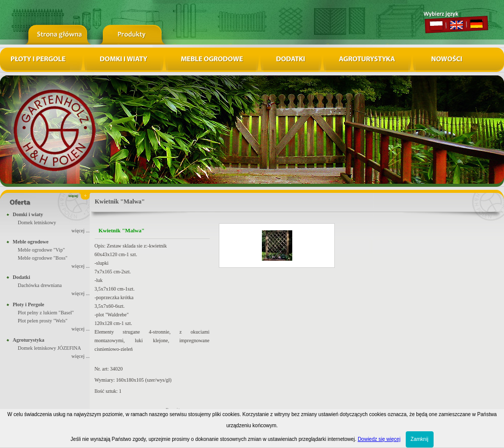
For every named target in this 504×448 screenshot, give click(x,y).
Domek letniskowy (37, 222)
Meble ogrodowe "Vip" (41, 250)
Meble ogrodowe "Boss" (43, 258)
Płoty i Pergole (28, 304)
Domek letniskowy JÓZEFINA (49, 348)
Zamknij (420, 439)
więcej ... (81, 231)
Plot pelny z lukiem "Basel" (46, 313)
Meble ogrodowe (31, 242)
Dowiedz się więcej (379, 439)
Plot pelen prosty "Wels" (43, 321)
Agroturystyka (29, 340)
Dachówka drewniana (40, 285)
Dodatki (21, 277)
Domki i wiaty (28, 214)
